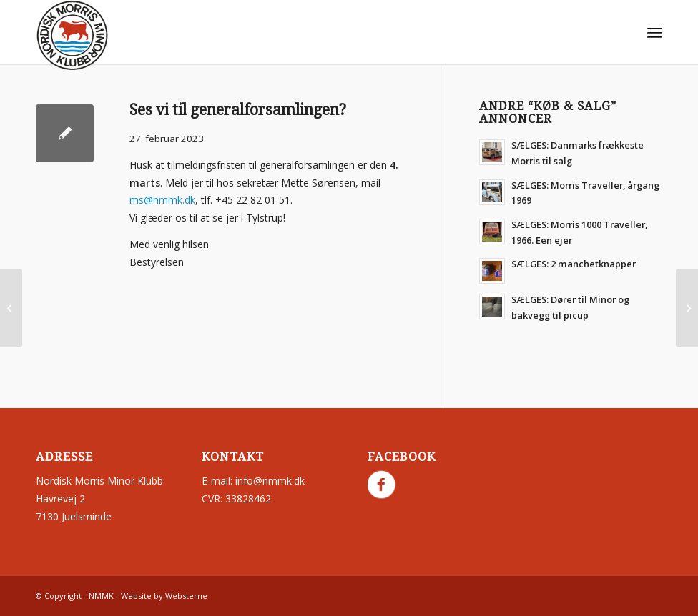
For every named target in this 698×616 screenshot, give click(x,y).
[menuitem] (655, 32)
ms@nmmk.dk (162, 200)
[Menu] (655, 32)
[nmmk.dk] (72, 36)
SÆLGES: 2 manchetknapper (574, 264)
